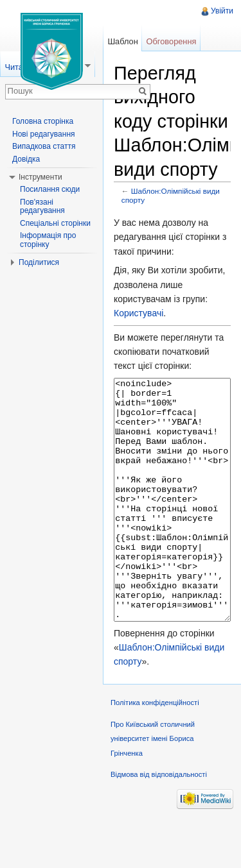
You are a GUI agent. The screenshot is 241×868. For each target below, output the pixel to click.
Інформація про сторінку (48, 240)
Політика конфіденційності (155, 751)
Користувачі (138, 313)
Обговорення (172, 41)
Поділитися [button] (39, 262)
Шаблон (122, 41)
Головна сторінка (43, 121)
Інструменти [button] (40, 177)
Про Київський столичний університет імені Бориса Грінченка (153, 787)
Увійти (222, 11)
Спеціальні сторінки (55, 223)
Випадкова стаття (44, 146)
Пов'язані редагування (42, 207)
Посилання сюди (50, 189)
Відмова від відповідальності (159, 822)
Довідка (26, 159)
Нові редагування (44, 134)
